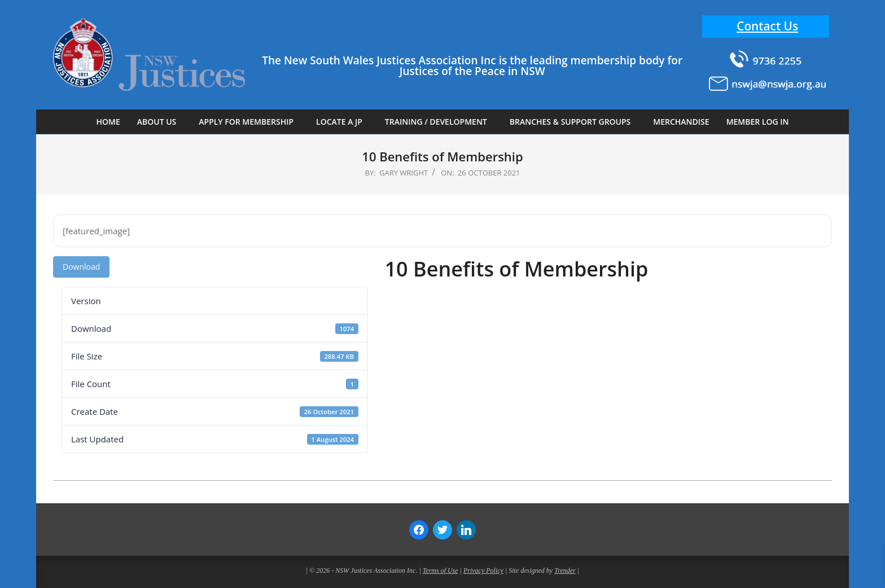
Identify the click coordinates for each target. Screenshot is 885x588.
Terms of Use (441, 571)
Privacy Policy (483, 571)
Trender (565, 571)
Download (81, 267)
